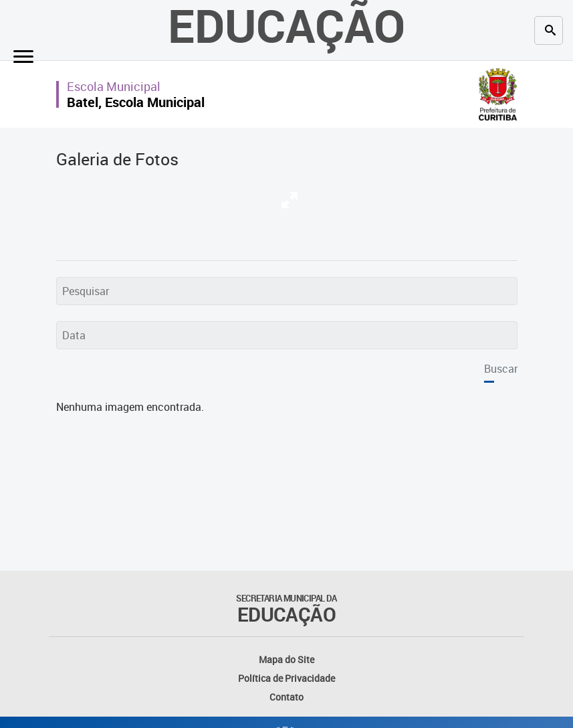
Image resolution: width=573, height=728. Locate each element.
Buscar (501, 369)
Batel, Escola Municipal (136, 102)
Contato (286, 697)
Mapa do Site (286, 659)
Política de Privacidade (286, 678)
